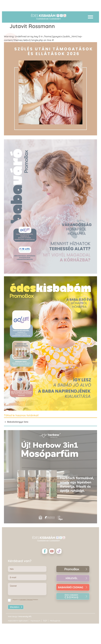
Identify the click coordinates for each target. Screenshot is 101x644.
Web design (13, 616)
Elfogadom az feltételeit (25, 600)
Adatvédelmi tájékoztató (18, 621)
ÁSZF (45, 621)
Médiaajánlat (55, 621)
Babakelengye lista (18, 422)
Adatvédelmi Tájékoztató (26, 600)
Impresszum (35, 621)
